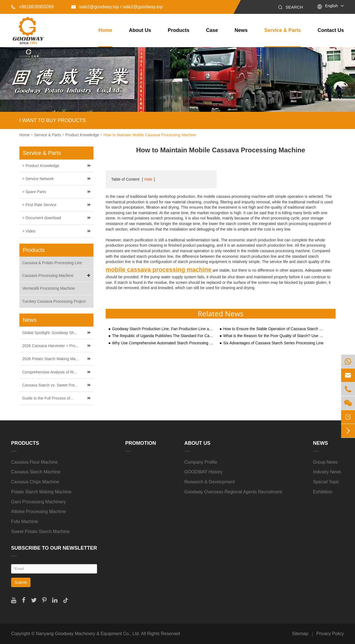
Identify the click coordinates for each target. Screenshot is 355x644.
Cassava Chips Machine (35, 482)
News (241, 30)
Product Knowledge (82, 135)
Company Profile (201, 462)
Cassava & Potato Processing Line (52, 263)
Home (105, 30)
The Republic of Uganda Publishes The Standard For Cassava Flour (163, 336)
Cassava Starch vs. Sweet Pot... (50, 385)
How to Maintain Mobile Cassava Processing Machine (150, 135)
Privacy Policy (330, 634)
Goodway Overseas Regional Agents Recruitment (233, 492)
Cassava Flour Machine (34, 462)
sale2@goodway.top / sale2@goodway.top (117, 7)
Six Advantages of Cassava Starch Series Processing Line (273, 343)
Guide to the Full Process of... (48, 398)
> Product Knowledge (41, 166)
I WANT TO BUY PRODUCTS (53, 120)
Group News (325, 462)
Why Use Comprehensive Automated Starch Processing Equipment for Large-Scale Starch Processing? (163, 343)
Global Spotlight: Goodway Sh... (50, 333)
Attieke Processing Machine (38, 512)
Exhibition (323, 492)
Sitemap (300, 634)
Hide (149, 179)
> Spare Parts (34, 192)
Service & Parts (283, 30)
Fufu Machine (25, 521)
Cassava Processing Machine (57, 276)
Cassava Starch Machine (36, 472)
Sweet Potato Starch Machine (40, 531)
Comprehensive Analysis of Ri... (50, 372)
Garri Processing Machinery (38, 502)
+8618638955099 (32, 7)
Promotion (141, 443)
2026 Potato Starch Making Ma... (50, 359)
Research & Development (210, 482)
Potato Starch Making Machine (41, 492)
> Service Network (38, 179)
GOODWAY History (204, 472)
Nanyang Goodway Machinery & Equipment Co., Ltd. (88, 634)
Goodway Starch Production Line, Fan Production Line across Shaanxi (163, 329)
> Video (29, 231)
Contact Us (331, 30)
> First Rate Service (39, 205)
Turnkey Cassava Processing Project (54, 301)
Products (179, 30)
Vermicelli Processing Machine (49, 288)
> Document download (42, 218)
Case (212, 30)
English (331, 6)
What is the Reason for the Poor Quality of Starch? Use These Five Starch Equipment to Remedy (274, 336)
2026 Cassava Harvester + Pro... (50, 346)
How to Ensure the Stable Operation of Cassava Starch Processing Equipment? (274, 329)
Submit (21, 582)
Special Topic (326, 482)
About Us (140, 30)
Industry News (327, 472)
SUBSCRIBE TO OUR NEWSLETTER (54, 548)
